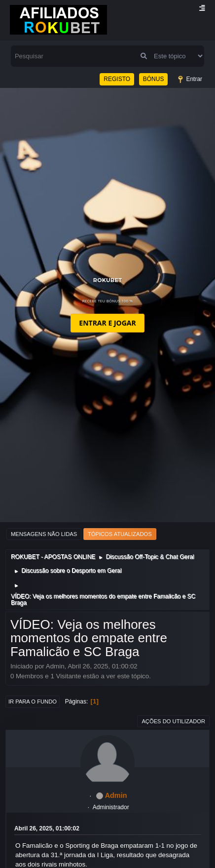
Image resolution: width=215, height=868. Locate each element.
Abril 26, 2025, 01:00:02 (47, 828)
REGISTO (117, 79)
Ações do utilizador (173, 721)
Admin (116, 795)
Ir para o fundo (33, 702)
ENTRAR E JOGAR (107, 323)
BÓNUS (154, 79)
